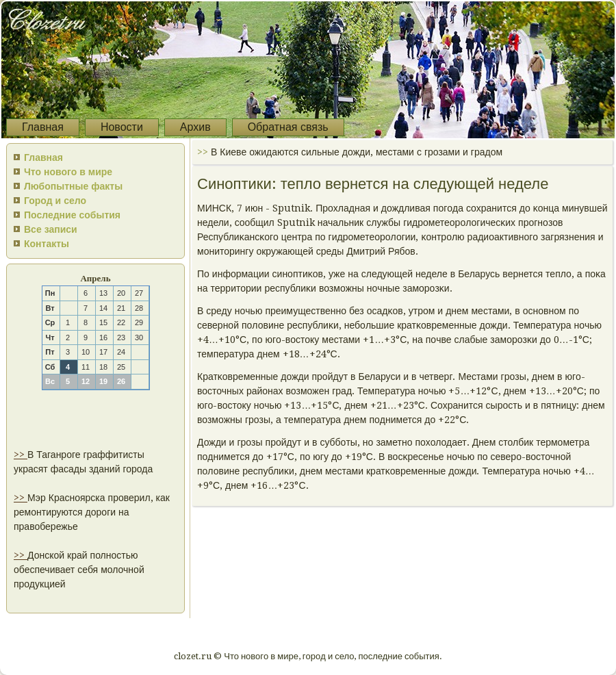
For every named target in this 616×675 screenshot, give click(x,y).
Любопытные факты (73, 186)
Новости (122, 127)
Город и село (55, 201)
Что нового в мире (68, 172)
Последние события (72, 215)
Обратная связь (288, 127)
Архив (195, 127)
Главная (43, 127)
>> (21, 455)
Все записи (51, 229)
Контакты (47, 244)
